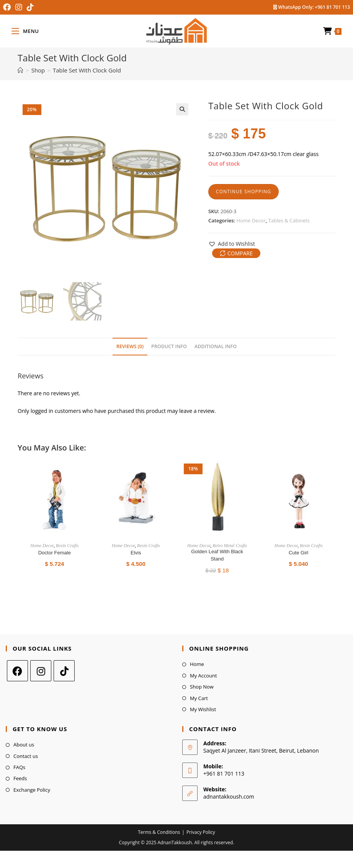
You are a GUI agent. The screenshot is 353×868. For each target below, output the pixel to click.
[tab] (130, 347)
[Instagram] (41, 671)
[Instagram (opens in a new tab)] (19, 7)
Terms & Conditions (159, 832)
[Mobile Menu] (25, 31)
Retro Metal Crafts (230, 546)
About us (24, 745)
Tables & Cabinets (289, 220)
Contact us (26, 756)
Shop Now (202, 687)
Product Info (169, 346)
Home (197, 664)
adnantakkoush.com (229, 796)
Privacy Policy (201, 832)
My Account (203, 676)
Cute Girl (298, 553)
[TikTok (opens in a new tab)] (30, 7)
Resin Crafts (67, 546)
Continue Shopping (244, 192)
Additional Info (216, 346)
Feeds (20, 778)
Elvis (136, 553)
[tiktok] (64, 671)
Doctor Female (55, 553)
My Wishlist (203, 709)
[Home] (20, 70)
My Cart (199, 698)
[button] (232, 244)
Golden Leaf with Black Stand (217, 555)
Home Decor (251, 220)
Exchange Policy (32, 790)
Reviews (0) (130, 346)
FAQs (19, 767)
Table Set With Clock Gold (87, 70)
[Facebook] (17, 671)
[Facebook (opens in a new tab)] (8, 7)
